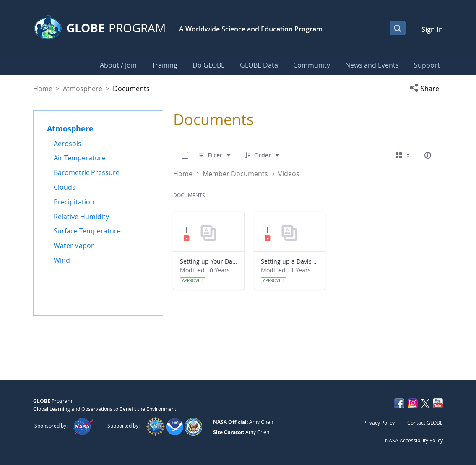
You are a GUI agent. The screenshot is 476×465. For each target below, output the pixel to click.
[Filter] (215, 155)
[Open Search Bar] (398, 28)
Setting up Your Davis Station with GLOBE (209, 261)
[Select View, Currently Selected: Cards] (403, 155)
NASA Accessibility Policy (414, 440)
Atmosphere (83, 89)
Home (43, 89)
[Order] (263, 155)
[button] (426, 89)
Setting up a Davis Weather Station (290, 261)
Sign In (432, 29)
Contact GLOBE (425, 423)
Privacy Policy (379, 423)
